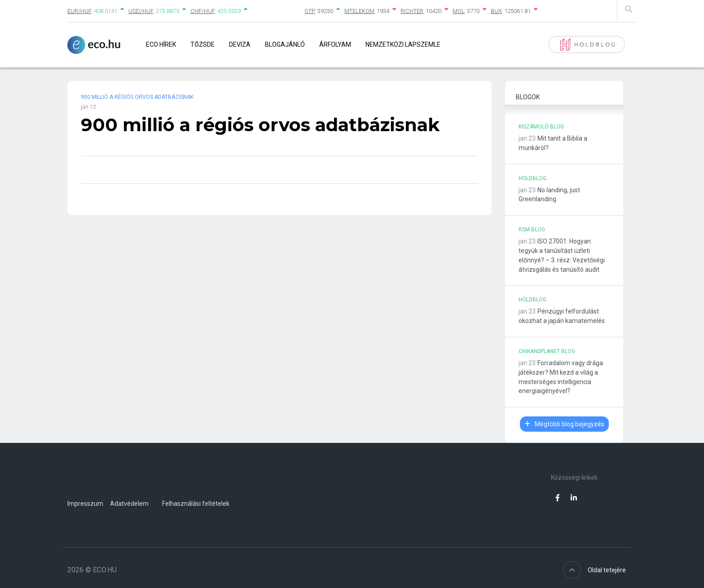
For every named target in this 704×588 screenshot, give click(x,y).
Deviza (240, 44)
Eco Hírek (161, 44)
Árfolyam (335, 44)
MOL (459, 11)
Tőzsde (202, 44)
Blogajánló (285, 44)
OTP (310, 11)
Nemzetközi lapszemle (403, 44)
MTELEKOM (359, 11)
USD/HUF (141, 11)
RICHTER (412, 11)
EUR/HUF (79, 11)
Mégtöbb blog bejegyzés (564, 424)
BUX (496, 11)
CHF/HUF (203, 11)
